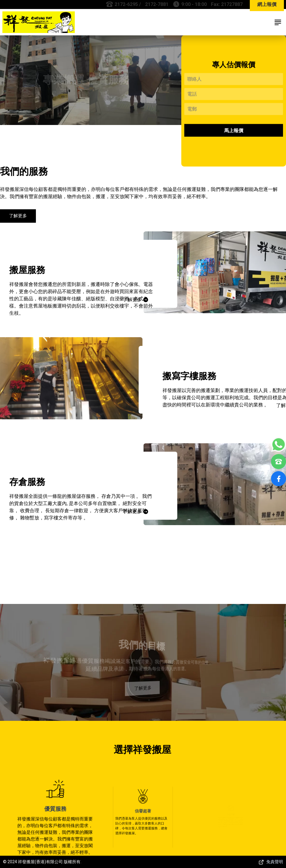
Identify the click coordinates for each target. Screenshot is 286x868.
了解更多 (18, 218)
